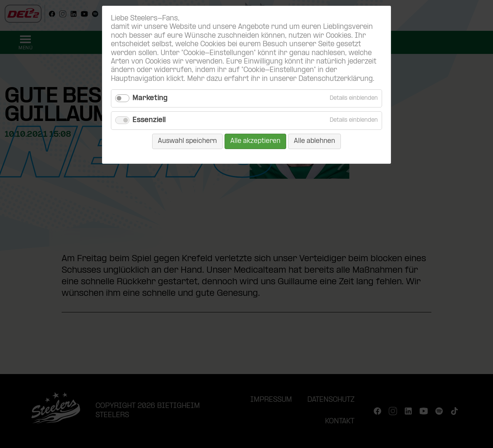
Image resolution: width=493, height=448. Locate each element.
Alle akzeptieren (255, 141)
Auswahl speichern (187, 141)
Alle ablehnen (314, 141)
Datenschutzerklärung (336, 79)
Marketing (150, 98)
